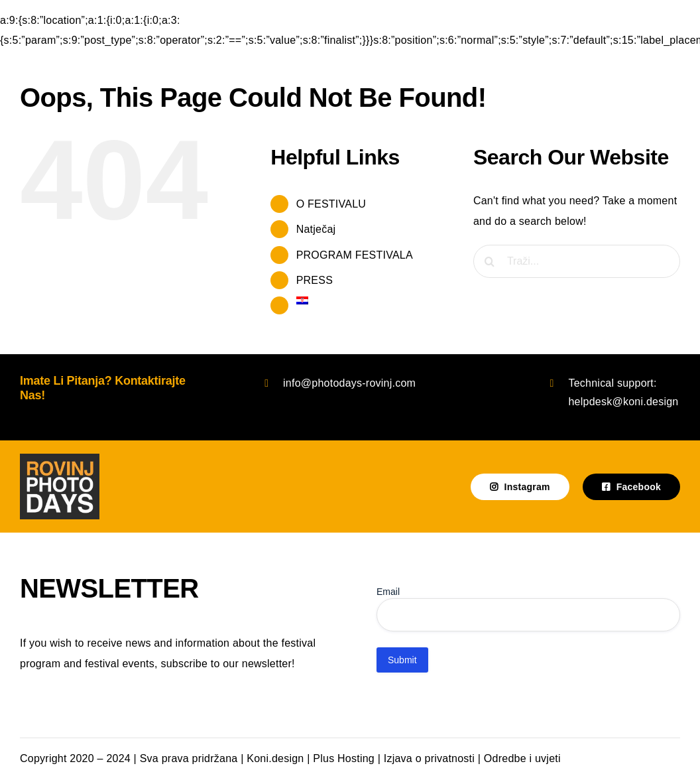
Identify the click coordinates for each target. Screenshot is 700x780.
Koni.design (275, 758)
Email (388, 592)
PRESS (315, 280)
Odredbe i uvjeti (522, 758)
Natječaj (316, 229)
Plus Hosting (344, 758)
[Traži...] (577, 261)
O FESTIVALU (331, 204)
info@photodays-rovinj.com (349, 383)
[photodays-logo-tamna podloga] (60, 459)
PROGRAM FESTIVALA (355, 255)
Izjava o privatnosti (429, 758)
